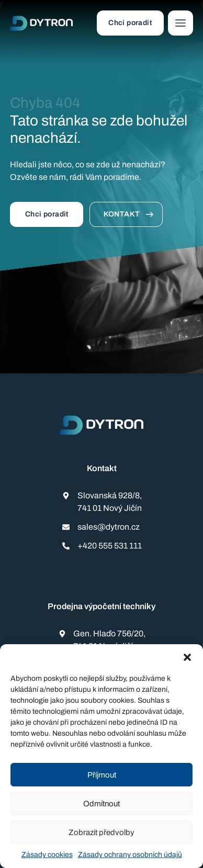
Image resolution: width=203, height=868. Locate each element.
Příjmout (102, 775)
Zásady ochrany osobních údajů (130, 855)
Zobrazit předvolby (101, 832)
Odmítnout (101, 804)
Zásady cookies (47, 855)
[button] (187, 657)
